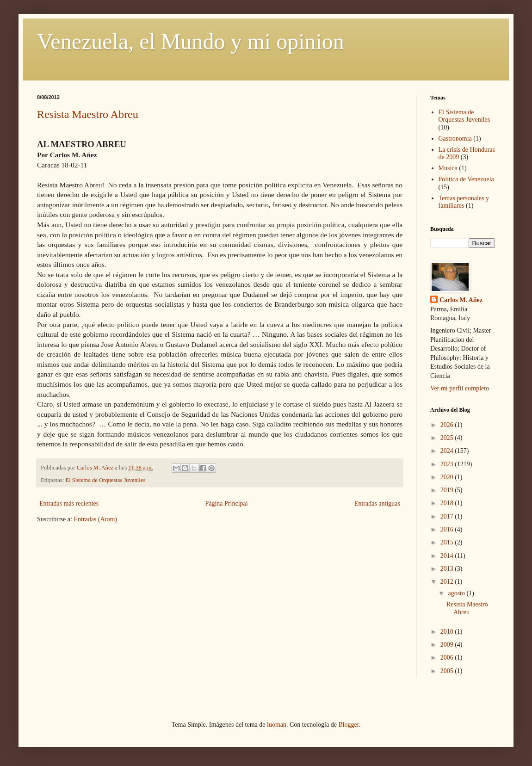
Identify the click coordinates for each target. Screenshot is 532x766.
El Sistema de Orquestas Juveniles (106, 480)
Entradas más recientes (69, 503)
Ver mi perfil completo (460, 388)
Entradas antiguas (377, 503)
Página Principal (226, 503)
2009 (448, 645)
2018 (448, 503)
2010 (448, 632)
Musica (448, 168)
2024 (448, 451)
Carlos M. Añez (461, 300)
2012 (448, 582)
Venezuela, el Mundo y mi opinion (191, 41)
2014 (448, 556)
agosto (457, 593)
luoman (277, 725)
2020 (448, 477)
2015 (448, 542)
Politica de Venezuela (466, 179)
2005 (448, 671)
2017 (448, 516)
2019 (448, 490)
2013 (448, 569)
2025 (448, 438)
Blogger (348, 725)
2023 (448, 464)
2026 (448, 425)
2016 (448, 529)
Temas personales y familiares (464, 202)
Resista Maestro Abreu (88, 114)
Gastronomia (455, 139)
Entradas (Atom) (95, 519)
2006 (448, 658)
